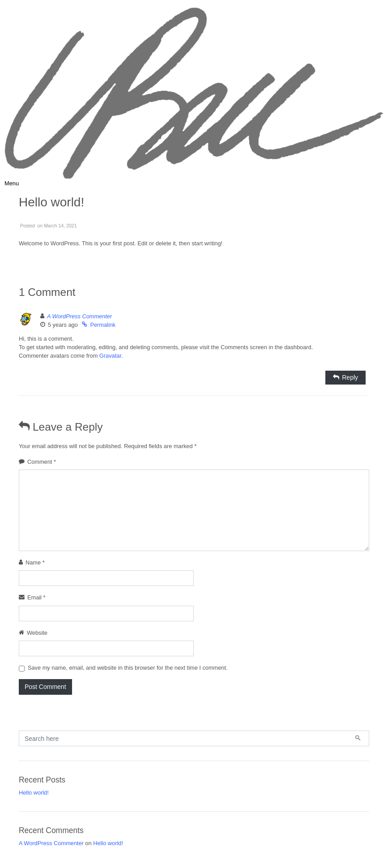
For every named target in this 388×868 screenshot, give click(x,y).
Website (37, 633)
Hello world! (34, 793)
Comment (42, 462)
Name (35, 562)
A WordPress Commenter (79, 316)
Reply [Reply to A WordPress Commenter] (350, 377)
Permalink (103, 325)
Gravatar (110, 356)
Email (36, 597)
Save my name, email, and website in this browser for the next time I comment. (128, 668)
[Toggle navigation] (12, 183)
